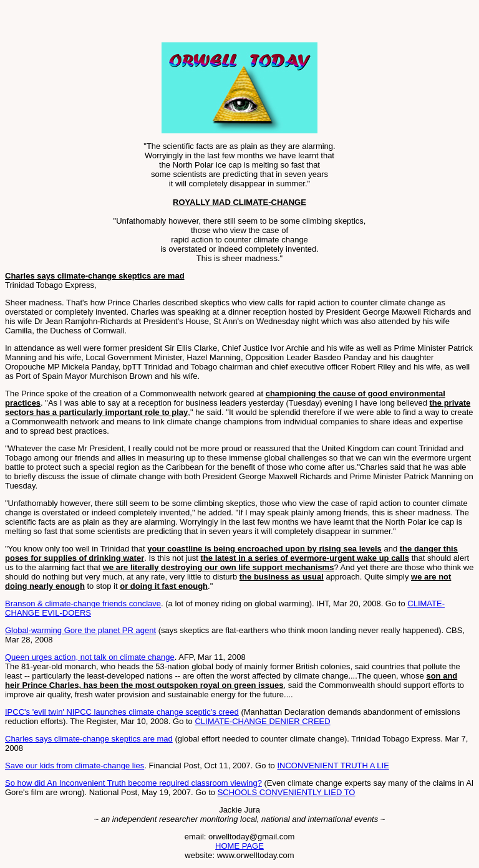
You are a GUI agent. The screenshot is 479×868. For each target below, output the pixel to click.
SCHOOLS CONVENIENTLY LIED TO (287, 792)
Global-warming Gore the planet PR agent (80, 630)
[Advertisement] (151, 24)
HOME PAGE (239, 846)
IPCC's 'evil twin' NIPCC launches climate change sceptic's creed (122, 712)
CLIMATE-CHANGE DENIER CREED (262, 721)
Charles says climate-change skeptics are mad (89, 739)
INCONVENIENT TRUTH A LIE (333, 765)
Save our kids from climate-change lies (75, 765)
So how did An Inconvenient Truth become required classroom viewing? (133, 783)
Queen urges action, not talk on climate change (90, 657)
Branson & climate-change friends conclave (83, 603)
